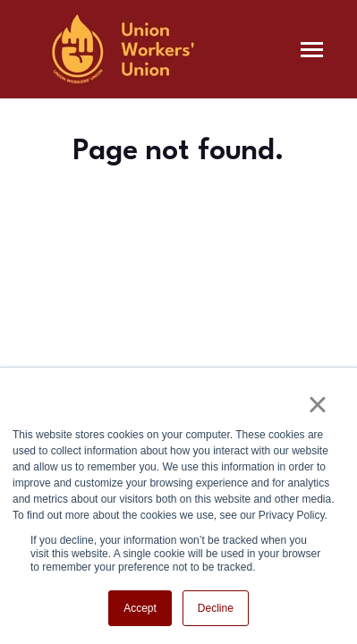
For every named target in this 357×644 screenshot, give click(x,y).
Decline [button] (216, 608)
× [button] (317, 404)
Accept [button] (140, 608)
